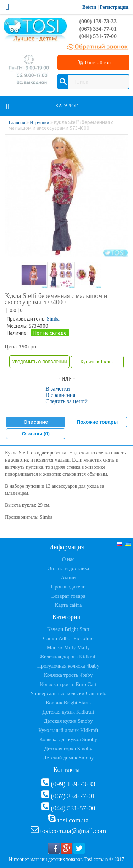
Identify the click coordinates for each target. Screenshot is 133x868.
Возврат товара (68, 596)
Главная (17, 122)
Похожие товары (97, 422)
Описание (36, 422)
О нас (68, 559)
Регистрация (114, 7)
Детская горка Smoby (68, 749)
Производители (68, 587)
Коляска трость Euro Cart (68, 684)
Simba (53, 319)
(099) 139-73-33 (98, 21)
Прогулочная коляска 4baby (68, 666)
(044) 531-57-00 (98, 36)
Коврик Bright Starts (68, 703)
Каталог (67, 106)
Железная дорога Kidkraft (68, 657)
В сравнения (60, 395)
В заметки (58, 389)
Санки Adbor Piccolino (68, 638)
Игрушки (40, 122)
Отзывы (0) (36, 434)
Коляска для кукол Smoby (68, 739)
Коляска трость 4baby (68, 675)
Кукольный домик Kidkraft (68, 730)
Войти (89, 7)
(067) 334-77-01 (98, 29)
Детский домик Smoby (68, 758)
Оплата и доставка (68, 568)
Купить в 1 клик (97, 362)
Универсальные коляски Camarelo (68, 693)
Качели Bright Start (68, 629)
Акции (68, 577)
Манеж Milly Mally (68, 647)
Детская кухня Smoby (68, 721)
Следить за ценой (66, 401)
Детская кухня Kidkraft (68, 712)
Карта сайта (68, 605)
